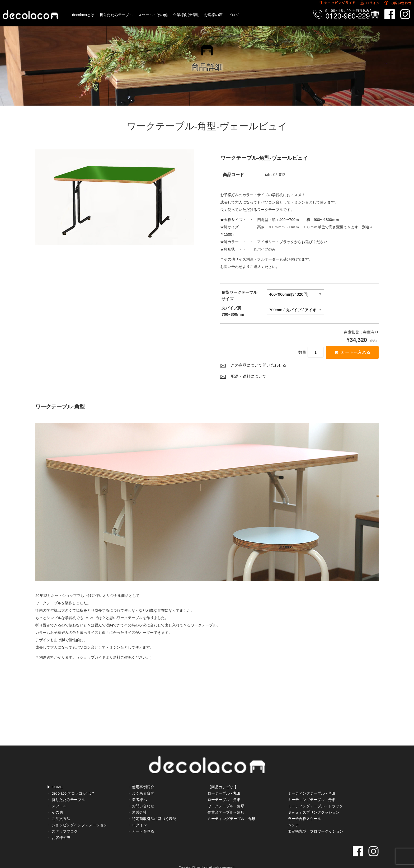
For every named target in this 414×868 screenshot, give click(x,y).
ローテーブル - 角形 (224, 792)
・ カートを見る (141, 824)
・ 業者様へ (137, 792)
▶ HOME (55, 780)
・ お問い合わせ (141, 799)
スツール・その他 (153, 15)
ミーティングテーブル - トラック (315, 799)
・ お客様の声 (59, 830)
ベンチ (293, 818)
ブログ (233, 15)
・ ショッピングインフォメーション (77, 818)
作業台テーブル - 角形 (226, 805)
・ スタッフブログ (62, 824)
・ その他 (55, 805)
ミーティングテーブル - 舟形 (312, 792)
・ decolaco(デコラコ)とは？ (71, 786)
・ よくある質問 (141, 786)
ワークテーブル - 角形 (226, 799)
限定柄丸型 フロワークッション (316, 824)
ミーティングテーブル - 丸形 (231, 811)
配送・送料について (249, 377)
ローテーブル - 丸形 (224, 786)
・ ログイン (137, 818)
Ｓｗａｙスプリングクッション (314, 805)
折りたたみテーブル (116, 15)
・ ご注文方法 (59, 811)
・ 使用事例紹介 (141, 780)
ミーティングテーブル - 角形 (312, 786)
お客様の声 (213, 15)
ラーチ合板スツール (304, 811)
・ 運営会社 (137, 805)
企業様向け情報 (186, 15)
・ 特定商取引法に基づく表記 (152, 811)
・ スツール (57, 799)
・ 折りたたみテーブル (66, 792)
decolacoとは (83, 15)
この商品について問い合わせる (258, 366)
